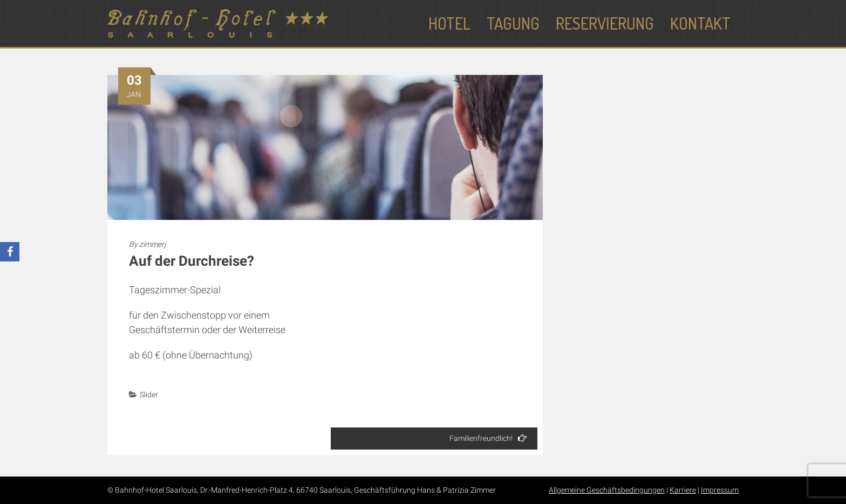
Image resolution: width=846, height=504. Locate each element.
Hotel (449, 23)
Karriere (683, 490)
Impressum (720, 490)
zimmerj (152, 244)
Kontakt (700, 23)
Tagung (513, 23)
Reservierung (605, 23)
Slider (149, 395)
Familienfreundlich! (488, 438)
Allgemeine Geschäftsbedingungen (607, 490)
